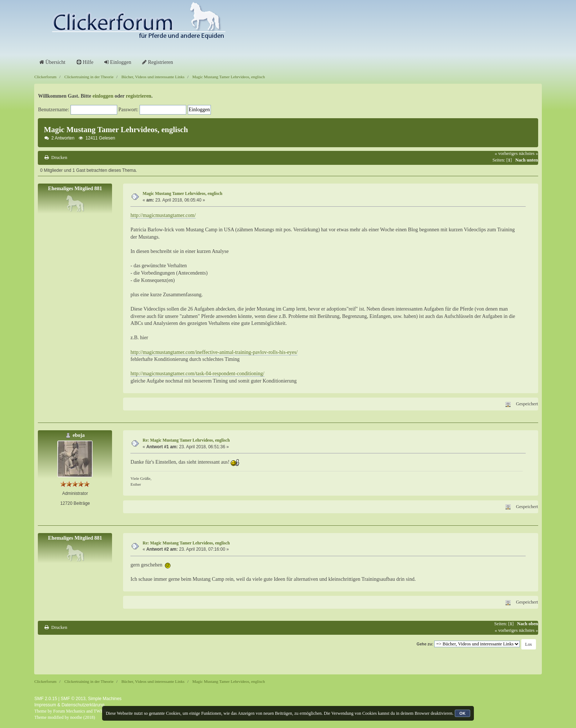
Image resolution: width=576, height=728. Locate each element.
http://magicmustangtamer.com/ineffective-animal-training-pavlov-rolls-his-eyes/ (214, 352)
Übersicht (52, 62)
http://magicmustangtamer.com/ (163, 215)
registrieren (138, 96)
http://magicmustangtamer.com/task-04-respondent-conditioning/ (197, 374)
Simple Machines (105, 699)
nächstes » (528, 153)
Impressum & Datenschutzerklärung (69, 705)
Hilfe (85, 62)
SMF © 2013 (73, 699)
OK (463, 713)
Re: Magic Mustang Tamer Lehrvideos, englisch (186, 440)
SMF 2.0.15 (46, 699)
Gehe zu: (425, 644)
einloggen (103, 96)
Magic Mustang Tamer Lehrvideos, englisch (182, 194)
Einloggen (118, 62)
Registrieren (158, 62)
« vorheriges (506, 153)
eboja (79, 435)
